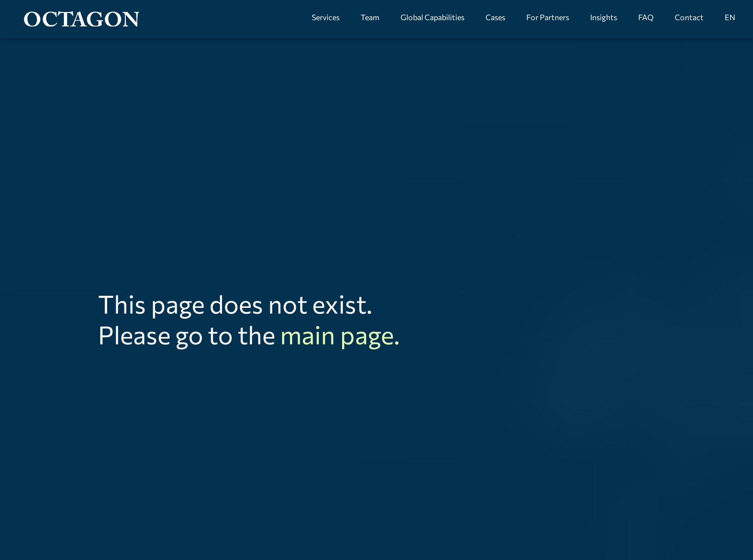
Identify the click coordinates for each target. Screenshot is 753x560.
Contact (689, 17)
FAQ (646, 17)
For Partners (548, 17)
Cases (495, 17)
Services (326, 17)
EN (730, 17)
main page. (340, 334)
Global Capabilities (432, 17)
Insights (604, 17)
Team (370, 17)
